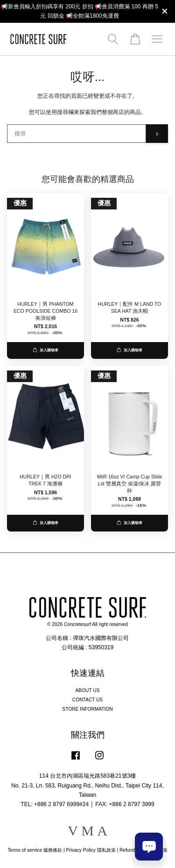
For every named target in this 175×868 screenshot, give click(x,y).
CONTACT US (87, 700)
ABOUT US (88, 690)
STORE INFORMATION (87, 709)
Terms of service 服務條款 (35, 850)
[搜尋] (77, 134)
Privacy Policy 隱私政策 (91, 850)
